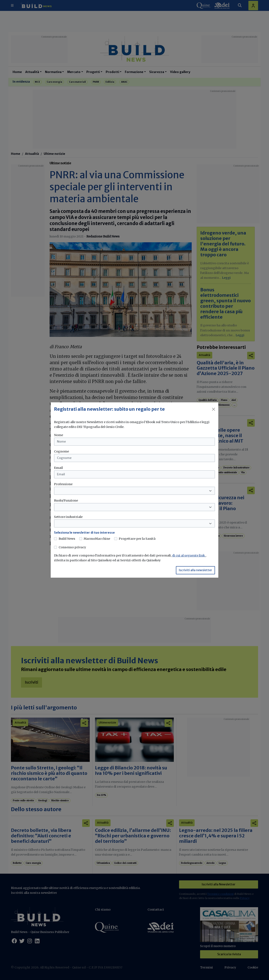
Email (58, 468)
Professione (63, 484)
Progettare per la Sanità (137, 539)
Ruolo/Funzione (66, 500)
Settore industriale (68, 517)
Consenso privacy (72, 547)
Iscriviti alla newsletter (195, 570)
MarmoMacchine (97, 539)
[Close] (214, 409)
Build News (67, 539)
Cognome (61, 451)
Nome (59, 435)
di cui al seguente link (189, 555)
